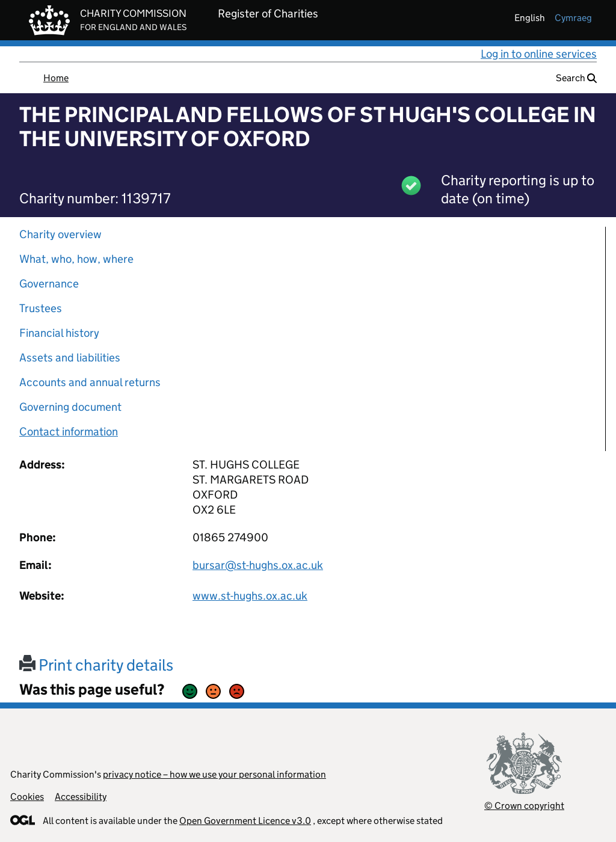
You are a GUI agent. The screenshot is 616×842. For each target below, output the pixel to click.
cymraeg (573, 18)
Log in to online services (539, 54)
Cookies (27, 797)
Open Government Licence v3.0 (245, 821)
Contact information (69, 432)
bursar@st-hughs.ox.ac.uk (258, 565)
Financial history (59, 333)
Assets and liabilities (70, 358)
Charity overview (60, 234)
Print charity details (96, 665)
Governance (49, 284)
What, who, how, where (76, 259)
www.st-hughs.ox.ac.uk (250, 596)
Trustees (41, 308)
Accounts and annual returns (90, 382)
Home (56, 78)
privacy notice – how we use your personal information (214, 774)
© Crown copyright (524, 806)
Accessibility (81, 797)
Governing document (70, 407)
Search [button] (576, 78)
